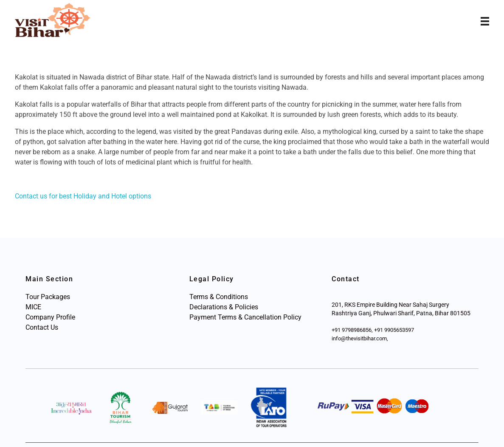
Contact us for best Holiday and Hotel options (83, 196)
